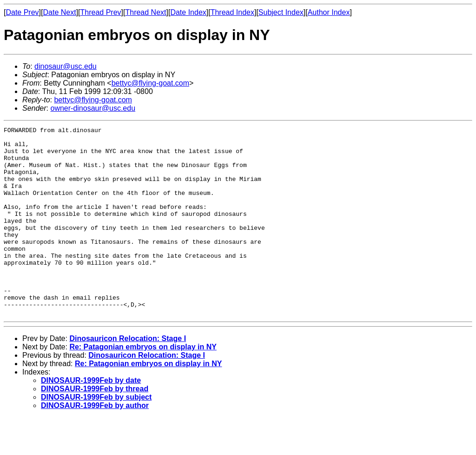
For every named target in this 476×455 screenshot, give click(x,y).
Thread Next (145, 12)
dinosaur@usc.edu (66, 66)
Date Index (188, 12)
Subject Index (281, 12)
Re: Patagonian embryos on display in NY (143, 385)
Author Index (329, 12)
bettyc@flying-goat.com (150, 83)
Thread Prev (101, 12)
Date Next (59, 12)
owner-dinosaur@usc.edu (93, 108)
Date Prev (22, 12)
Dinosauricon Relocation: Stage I (128, 376)
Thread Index (232, 12)
